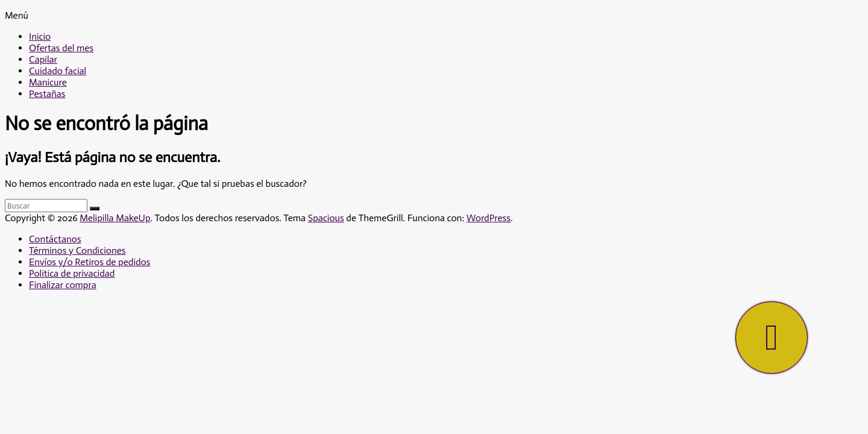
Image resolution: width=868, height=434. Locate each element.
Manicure (48, 82)
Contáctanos (55, 239)
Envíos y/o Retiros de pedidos (90, 262)
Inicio (40, 36)
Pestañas (47, 94)
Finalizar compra (63, 285)
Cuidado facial (58, 71)
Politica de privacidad (72, 273)
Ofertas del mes (61, 48)
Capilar (43, 59)
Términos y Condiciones (77, 250)
